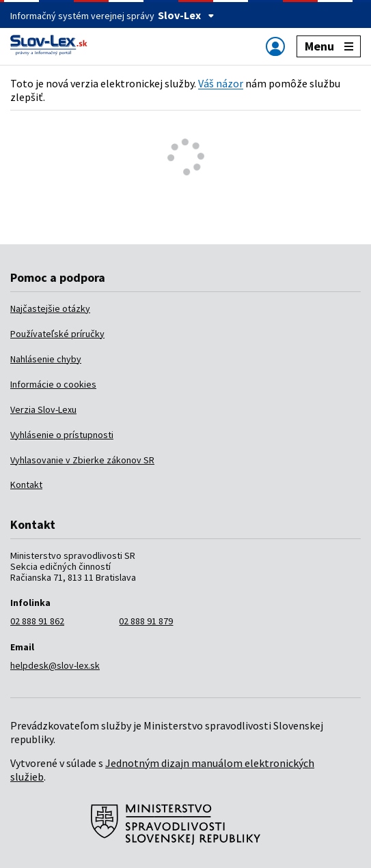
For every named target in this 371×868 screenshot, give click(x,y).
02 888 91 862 (37, 621)
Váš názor (221, 83)
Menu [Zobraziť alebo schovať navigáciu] (329, 46)
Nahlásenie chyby (46, 359)
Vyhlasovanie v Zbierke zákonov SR (82, 460)
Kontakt (26, 484)
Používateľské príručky (57, 334)
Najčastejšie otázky (50, 308)
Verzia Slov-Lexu (43, 409)
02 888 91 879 (146, 621)
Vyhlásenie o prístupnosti (62, 435)
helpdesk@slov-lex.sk (55, 665)
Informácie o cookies (53, 384)
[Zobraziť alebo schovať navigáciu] (275, 46)
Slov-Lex (186, 15)
